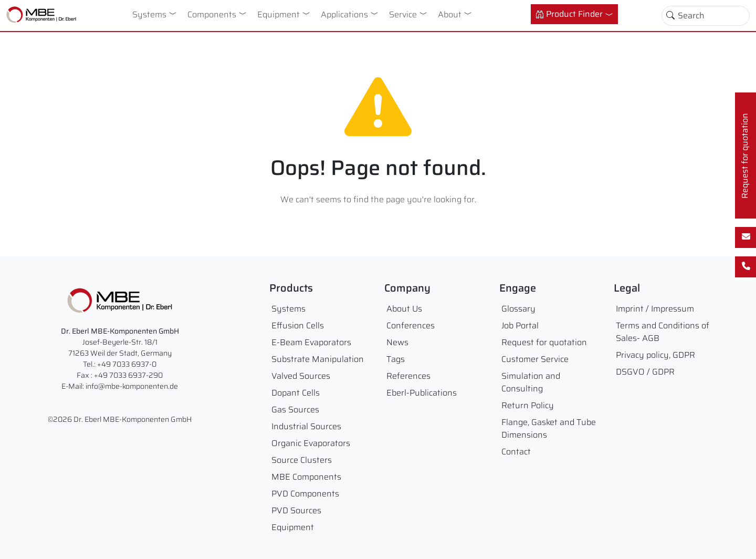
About (450, 14)
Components (212, 14)
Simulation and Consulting (531, 382)
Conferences (411, 325)
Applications (344, 14)
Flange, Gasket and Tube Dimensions (549, 428)
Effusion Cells (298, 325)
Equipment (279, 14)
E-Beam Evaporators (311, 342)
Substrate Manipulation (318, 359)
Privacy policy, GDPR (655, 355)
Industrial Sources (306, 426)
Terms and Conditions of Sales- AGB (663, 332)
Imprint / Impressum (655, 309)
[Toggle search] (670, 16)
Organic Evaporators (311, 443)
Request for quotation (544, 342)
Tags (396, 359)
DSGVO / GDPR (645, 372)
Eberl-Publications (422, 393)
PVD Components (305, 494)
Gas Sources (295, 410)
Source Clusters (302, 460)
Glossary (518, 309)
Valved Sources (301, 376)
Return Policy (528, 405)
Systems (149, 14)
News (397, 342)
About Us (404, 309)
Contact (516, 452)
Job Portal (520, 325)
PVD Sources (296, 510)
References (408, 376)
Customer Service (535, 359)
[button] (175, 13)
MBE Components (306, 477)
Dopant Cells (296, 393)
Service (403, 14)
